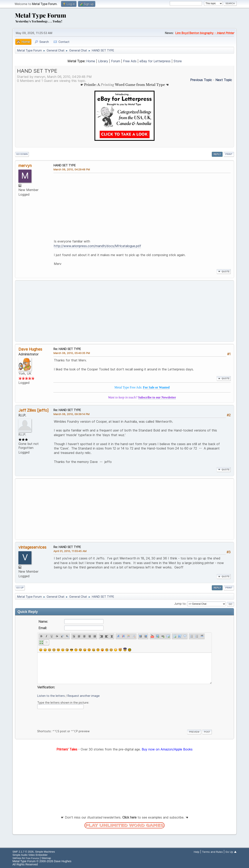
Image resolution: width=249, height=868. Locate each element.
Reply (217, 154)
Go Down (22, 154)
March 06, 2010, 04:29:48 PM (72, 169)
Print (229, 154)
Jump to (180, 604)
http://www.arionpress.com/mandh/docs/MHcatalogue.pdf (97, 246)
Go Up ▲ (231, 852)
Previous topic (201, 80)
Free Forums (33, 858)
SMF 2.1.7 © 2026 (23, 852)
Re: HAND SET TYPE (67, 349)
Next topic (224, 80)
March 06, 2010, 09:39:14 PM (71, 414)
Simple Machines (45, 852)
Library (103, 61)
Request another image (84, 696)
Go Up (20, 588)
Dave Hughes (30, 349)
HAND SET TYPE (65, 165)
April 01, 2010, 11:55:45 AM (70, 551)
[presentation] (68, 718)
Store (178, 61)
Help (197, 852)
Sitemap (46, 858)
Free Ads (130, 61)
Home (91, 61)
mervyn (25, 166)
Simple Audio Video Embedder (30, 855)
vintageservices (32, 547)
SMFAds (17, 858)
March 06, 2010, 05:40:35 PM (72, 353)
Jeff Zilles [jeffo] (34, 410)
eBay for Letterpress (155, 61)
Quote (224, 272)
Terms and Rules (212, 852)
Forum (116, 61)
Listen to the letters (51, 696)
